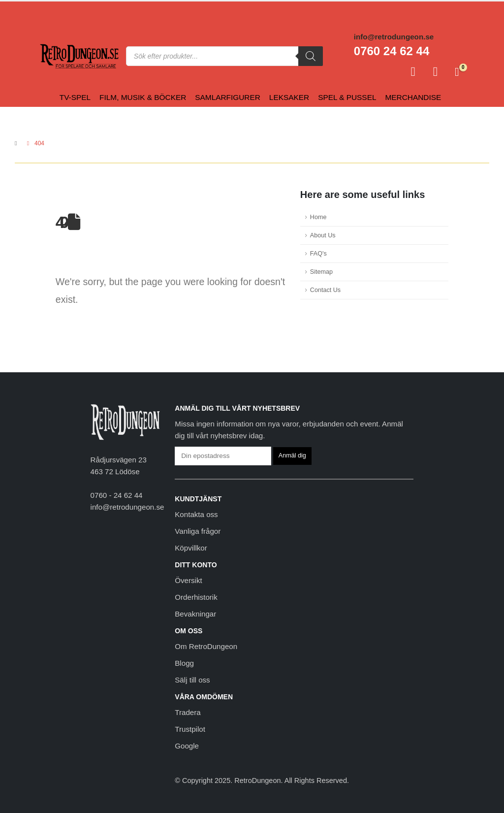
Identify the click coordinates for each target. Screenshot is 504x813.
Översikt (188, 580)
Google (187, 746)
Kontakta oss (196, 514)
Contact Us (325, 290)
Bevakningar (195, 614)
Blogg (184, 663)
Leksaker (289, 97)
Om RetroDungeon (206, 646)
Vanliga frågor (198, 531)
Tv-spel (75, 97)
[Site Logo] (79, 56)
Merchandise (413, 97)
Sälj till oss (192, 680)
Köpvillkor (191, 548)
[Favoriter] (435, 72)
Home (318, 217)
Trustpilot (190, 729)
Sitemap (321, 272)
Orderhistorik (196, 597)
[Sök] (311, 56)
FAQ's (318, 254)
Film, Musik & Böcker (143, 97)
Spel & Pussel (347, 97)
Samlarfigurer (228, 97)
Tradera (188, 712)
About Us (323, 235)
